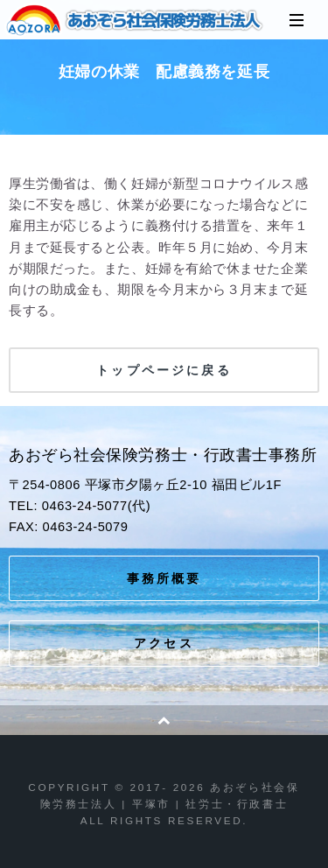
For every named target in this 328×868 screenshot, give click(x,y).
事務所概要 (164, 578)
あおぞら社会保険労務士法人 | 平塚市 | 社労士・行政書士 (136, 20)
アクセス (164, 643)
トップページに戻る (164, 370)
